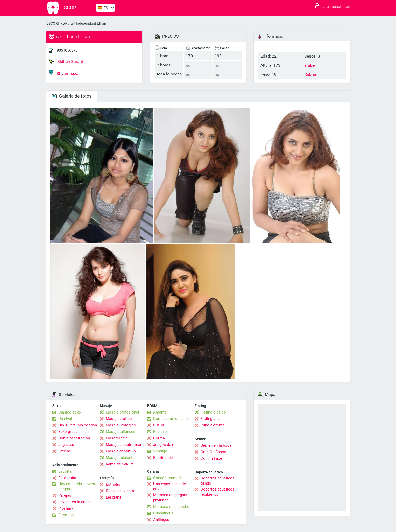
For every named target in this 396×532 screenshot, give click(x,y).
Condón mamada (168, 478)
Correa (159, 438)
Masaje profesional (122, 412)
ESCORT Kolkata (60, 23)
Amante (160, 412)
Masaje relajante (120, 458)
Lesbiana (114, 497)
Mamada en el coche (171, 507)
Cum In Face (211, 458)
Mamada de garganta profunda (171, 498)
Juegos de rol (165, 445)
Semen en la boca (216, 445)
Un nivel (65, 419)
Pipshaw (66, 508)
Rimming (66, 515)
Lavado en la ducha (75, 502)
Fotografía (67, 478)
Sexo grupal (68, 432)
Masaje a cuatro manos (126, 445)
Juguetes (66, 445)
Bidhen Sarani (66, 62)
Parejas (65, 495)
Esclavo (160, 432)
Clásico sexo (70, 412)
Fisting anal (211, 419)
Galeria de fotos (72, 96)
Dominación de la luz (171, 419)
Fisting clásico (213, 412)
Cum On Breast (214, 452)
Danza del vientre (121, 491)
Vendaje (160, 451)
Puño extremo (213, 425)
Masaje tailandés (121, 432)
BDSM (158, 425)
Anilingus (161, 520)
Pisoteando (163, 458)
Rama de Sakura (120, 464)
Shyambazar (64, 73)
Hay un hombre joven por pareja (77, 486)
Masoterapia (117, 438)
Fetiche (65, 451)
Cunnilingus (163, 513)
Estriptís (113, 484)
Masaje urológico (121, 425)
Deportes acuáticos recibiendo (218, 492)
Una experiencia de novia (169, 486)
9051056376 (67, 50)
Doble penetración (74, 438)
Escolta (65, 471)
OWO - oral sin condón (78, 425)
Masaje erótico (119, 419)
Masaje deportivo (121, 451)
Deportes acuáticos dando (218, 481)
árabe (309, 65)
